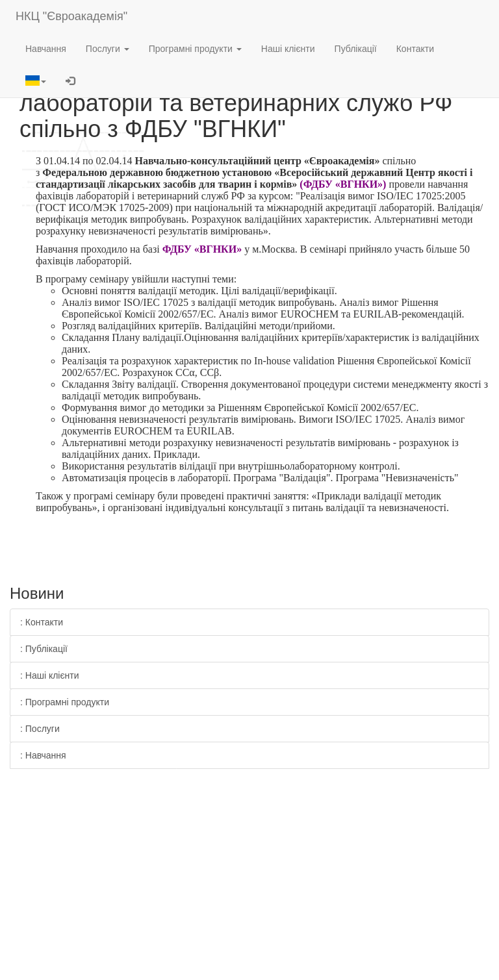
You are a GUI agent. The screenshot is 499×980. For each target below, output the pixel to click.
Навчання (46, 49)
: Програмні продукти (65, 702)
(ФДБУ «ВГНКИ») (343, 184)
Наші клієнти (288, 49)
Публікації (356, 49)
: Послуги (40, 729)
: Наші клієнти (50, 675)
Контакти (415, 49)
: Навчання (43, 755)
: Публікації (44, 649)
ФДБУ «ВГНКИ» (202, 249)
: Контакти (42, 622)
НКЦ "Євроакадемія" (71, 16)
